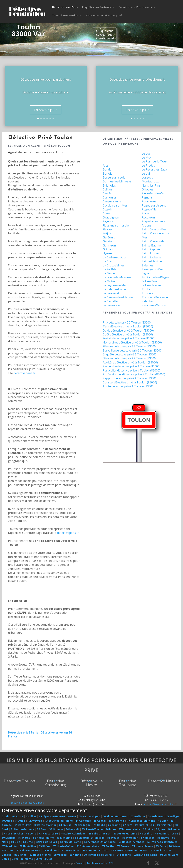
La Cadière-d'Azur (115, 257)
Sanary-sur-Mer (152, 269)
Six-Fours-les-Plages (155, 277)
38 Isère (148, 829)
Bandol (107, 169)
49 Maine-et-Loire (167, 833)
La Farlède (110, 269)
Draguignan (111, 217)
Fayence (108, 221)
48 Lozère (146, 833)
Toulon (147, 289)
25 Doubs (99, 825)
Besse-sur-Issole (114, 177)
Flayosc (108, 229)
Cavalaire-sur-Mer (115, 205)
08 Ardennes (156, 816)
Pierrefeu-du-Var (153, 193)
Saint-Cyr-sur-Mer (154, 229)
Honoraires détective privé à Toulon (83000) (132, 342)
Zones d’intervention (65, 16)
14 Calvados (83, 821)
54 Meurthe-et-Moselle (90, 838)
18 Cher (163, 821)
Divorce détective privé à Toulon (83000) (130, 358)
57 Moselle (148, 838)
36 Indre (111, 829)
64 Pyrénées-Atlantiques (100, 842)
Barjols (107, 174)
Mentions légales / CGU (101, 863)
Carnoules (110, 197)
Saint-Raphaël (151, 249)
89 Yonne (75, 855)
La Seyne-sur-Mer (115, 285)
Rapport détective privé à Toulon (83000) (130, 378)
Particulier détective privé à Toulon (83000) (131, 370)
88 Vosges (60, 855)
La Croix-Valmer (113, 265)
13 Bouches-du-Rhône (59, 821)
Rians (145, 213)
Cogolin (108, 209)
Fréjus (107, 233)
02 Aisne (18, 816)
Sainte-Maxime (152, 261)
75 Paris (161, 846)
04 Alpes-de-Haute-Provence (57, 816)
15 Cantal (100, 821)
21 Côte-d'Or (23, 825)
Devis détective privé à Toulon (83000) (128, 330)
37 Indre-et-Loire (129, 829)
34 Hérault (72, 829)
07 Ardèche (138, 816)
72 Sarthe (108, 846)
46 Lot (107, 833)
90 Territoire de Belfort (99, 855)
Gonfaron (109, 245)
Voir (18, 780)
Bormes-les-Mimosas (117, 181)
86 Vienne (20, 855)
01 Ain (6, 816)
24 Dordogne (82, 825)
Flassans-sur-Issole (116, 225)
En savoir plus (46, 114)
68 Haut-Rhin (28, 846)
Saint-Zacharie (151, 257)
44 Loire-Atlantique (73, 833)
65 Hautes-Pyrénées (131, 842)
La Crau (108, 261)
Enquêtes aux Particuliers (98, 7)
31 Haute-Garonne (22, 829)
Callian (107, 189)
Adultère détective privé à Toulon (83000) (130, 362)
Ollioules (148, 189)
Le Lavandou (111, 305)
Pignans (147, 197)
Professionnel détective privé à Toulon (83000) (134, 374)
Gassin (107, 241)
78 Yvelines (50, 850)
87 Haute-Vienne (40, 855)
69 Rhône (45, 846)
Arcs (106, 166)
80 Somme (89, 850)
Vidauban (148, 301)
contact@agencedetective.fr (160, 804)
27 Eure (128, 825)
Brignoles (109, 185)
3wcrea (80, 863)
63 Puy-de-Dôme (70, 842)
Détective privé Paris (65, 7)
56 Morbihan (130, 838)
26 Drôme (114, 825)
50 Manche (9, 838)
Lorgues (147, 177)
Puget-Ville (149, 209)
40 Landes (174, 829)
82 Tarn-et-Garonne (124, 850)
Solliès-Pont (150, 281)
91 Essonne (124, 855)
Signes (146, 273)
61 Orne (28, 842)
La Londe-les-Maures (117, 277)
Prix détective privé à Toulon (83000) (127, 322)
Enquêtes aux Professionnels (137, 7)
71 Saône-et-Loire (88, 846)
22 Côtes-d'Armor (45, 825)
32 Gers (42, 829)
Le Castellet (111, 301)
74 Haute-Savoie (143, 846)
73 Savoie (123, 846)
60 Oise (16, 842)
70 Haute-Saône (63, 846)
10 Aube (7, 821)
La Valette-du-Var (115, 289)
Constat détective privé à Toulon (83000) (130, 382)
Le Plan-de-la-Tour (154, 161)
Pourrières (149, 201)
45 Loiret (94, 833)
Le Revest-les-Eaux (154, 169)
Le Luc (146, 154)
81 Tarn (103, 850)
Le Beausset (111, 293)
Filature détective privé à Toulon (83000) (130, 346)
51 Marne (24, 838)
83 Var (144, 850)
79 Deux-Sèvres (70, 850)
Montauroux (150, 181)
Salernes (148, 265)
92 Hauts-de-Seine (145, 855)
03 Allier (31, 816)
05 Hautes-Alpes (89, 816)
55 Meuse (113, 838)
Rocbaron (148, 217)
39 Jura (160, 829)
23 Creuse (65, 825)
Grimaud (108, 249)
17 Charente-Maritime (141, 821)
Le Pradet (148, 166)
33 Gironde (56, 829)
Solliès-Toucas (151, 285)
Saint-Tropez (151, 253)
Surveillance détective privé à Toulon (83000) (133, 350)
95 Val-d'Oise (44, 859)
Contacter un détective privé (104, 16)
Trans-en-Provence (155, 297)
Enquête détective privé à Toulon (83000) (130, 354)
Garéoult (109, 237)
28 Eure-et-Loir (145, 825)
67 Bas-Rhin (9, 846)
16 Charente (116, 821)
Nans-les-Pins (151, 185)
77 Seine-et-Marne (28, 850)
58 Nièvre (163, 838)
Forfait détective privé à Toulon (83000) (129, 338)
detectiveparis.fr (24, 373)
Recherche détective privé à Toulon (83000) (132, 366)
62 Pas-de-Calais (46, 842)
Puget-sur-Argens (154, 205)
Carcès (107, 193)
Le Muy (147, 157)
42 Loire (31, 833)
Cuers (107, 213)
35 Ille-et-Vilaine (92, 829)
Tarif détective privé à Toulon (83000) (128, 326)
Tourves (147, 293)
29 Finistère (165, 825)
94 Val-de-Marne (22, 859)
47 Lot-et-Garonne (125, 833)
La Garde (109, 273)
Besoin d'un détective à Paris (27, 803)
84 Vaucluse (158, 850)
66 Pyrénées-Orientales (162, 842)
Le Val (146, 174)
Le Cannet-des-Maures (118, 297)
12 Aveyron (35, 821)
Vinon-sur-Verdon (154, 305)
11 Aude (20, 821)
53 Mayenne (64, 838)
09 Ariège (173, 816)
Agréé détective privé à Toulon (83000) (129, 386)
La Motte (109, 281)
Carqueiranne (112, 201)
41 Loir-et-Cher (14, 833)
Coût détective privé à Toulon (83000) (128, 334)
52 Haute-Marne (43, 838)
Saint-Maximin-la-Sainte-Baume (154, 243)
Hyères (107, 253)
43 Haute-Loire (48, 833)
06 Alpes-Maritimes (115, 816)
